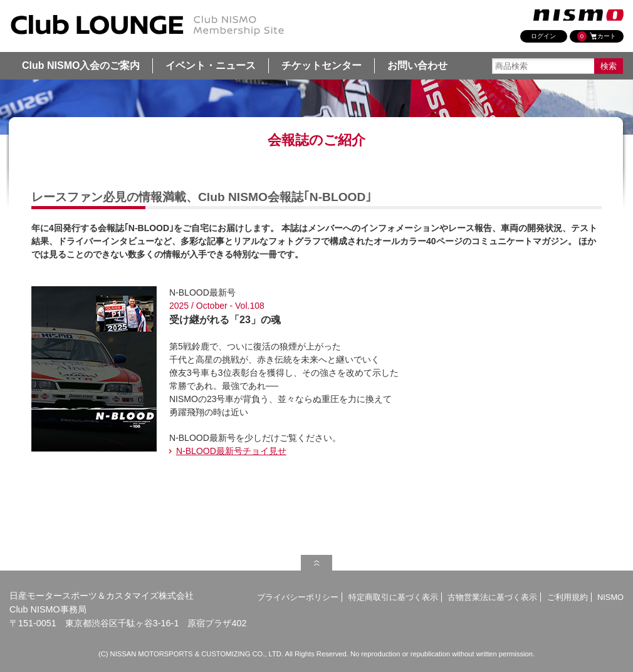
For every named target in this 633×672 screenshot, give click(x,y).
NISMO (610, 597)
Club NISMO (147, 26)
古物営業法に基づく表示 (492, 597)
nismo (578, 15)
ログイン (543, 36)
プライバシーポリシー (298, 597)
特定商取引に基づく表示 (393, 597)
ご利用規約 (568, 597)
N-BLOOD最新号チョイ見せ (231, 451)
